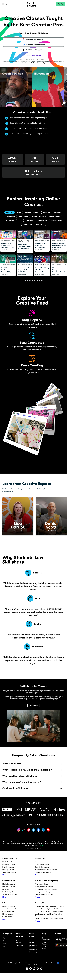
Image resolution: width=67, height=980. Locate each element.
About (5, 939)
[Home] (32, 4)
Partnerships (20, 946)
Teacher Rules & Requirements (33, 952)
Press (5, 945)
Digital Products (45, 944)
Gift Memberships (46, 940)
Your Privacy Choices (51, 964)
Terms (38, 964)
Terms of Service (30, 60)
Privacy (32, 964)
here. (41, 846)
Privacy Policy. (41, 63)
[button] (3, 4)
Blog (5, 947)
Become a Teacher (32, 943)
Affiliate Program (19, 943)
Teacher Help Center (33, 947)
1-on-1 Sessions (45, 948)
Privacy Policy (41, 60)
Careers (6, 942)
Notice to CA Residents (35, 966)
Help (26, 964)
